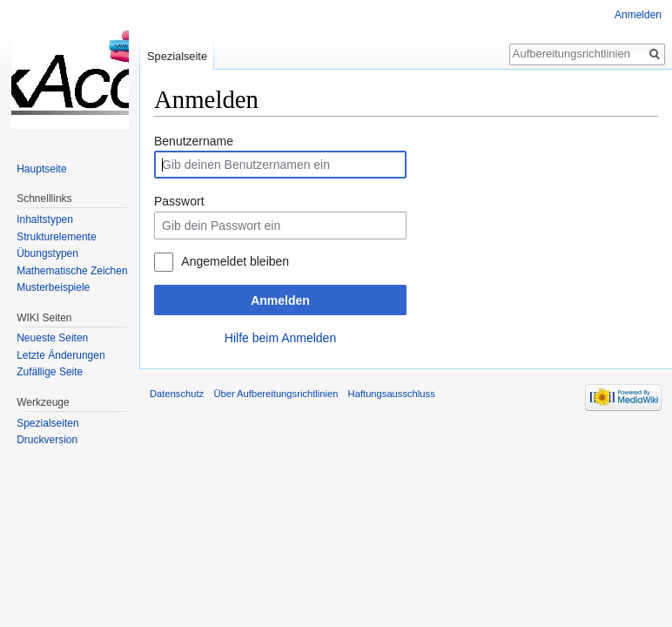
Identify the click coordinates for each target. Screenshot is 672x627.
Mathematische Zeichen (72, 271)
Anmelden (280, 300)
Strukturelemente (56, 237)
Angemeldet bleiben (235, 261)
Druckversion (47, 440)
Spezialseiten (47, 423)
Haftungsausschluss (392, 394)
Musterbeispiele (53, 287)
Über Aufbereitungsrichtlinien (276, 394)
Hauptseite (41, 169)
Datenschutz (177, 394)
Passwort (179, 201)
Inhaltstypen (45, 219)
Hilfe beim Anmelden (280, 338)
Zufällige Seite (50, 372)
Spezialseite (177, 56)
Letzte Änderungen (60, 355)
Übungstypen (47, 253)
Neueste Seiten (52, 338)
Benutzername (194, 141)
